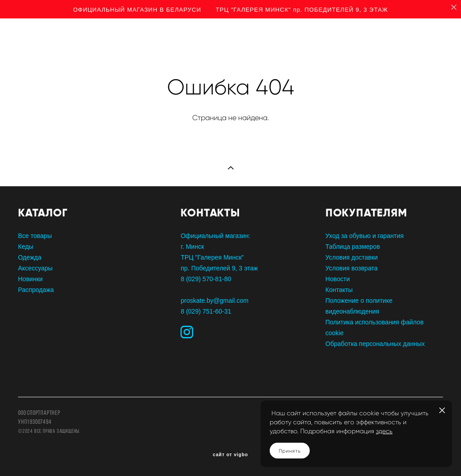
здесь (384, 431)
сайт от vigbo (230, 455)
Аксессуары (35, 268)
